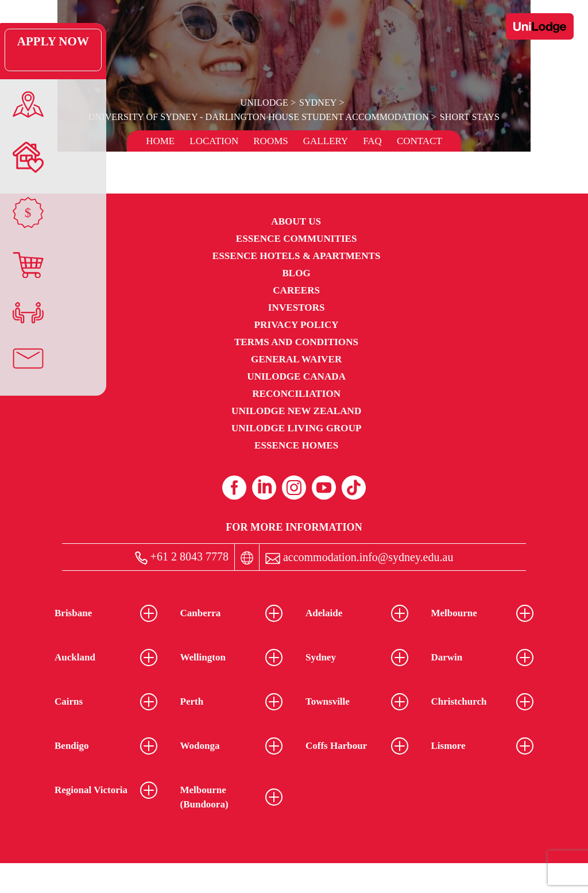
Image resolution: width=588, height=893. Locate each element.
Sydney (318, 103)
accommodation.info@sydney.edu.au (359, 557)
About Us (296, 221)
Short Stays (468, 117)
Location (214, 141)
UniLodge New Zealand (296, 411)
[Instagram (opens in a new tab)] (294, 488)
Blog (296, 273)
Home (160, 141)
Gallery (326, 141)
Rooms (270, 141)
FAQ (372, 141)
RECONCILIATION (296, 394)
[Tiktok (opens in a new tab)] (354, 488)
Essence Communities (297, 239)
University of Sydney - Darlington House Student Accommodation (259, 117)
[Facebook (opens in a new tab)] (234, 488)
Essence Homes (296, 445)
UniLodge (264, 103)
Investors (297, 308)
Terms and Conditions (296, 342)
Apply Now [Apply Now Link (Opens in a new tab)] (26, 50)
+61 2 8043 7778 (182, 557)
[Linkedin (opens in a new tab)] (264, 488)
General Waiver (296, 359)
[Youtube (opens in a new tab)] (324, 488)
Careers (296, 290)
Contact (419, 141)
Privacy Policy (297, 325)
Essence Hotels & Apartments (297, 256)
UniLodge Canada (296, 376)
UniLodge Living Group (297, 428)
